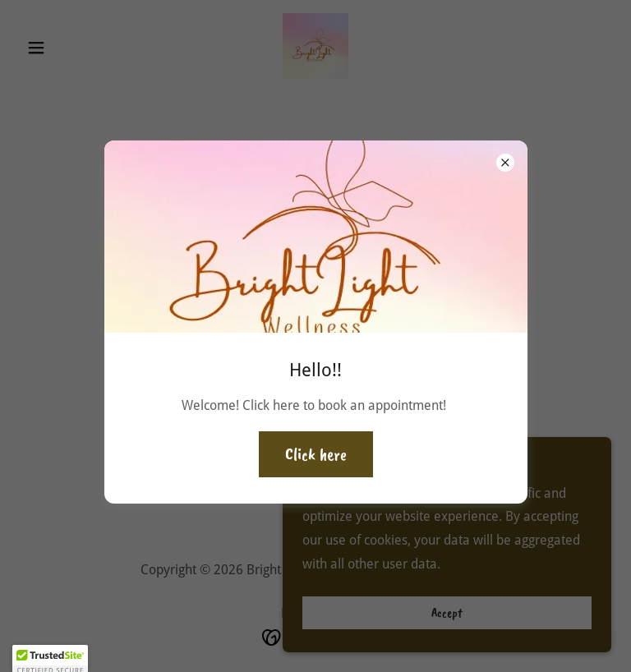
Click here (316, 454)
